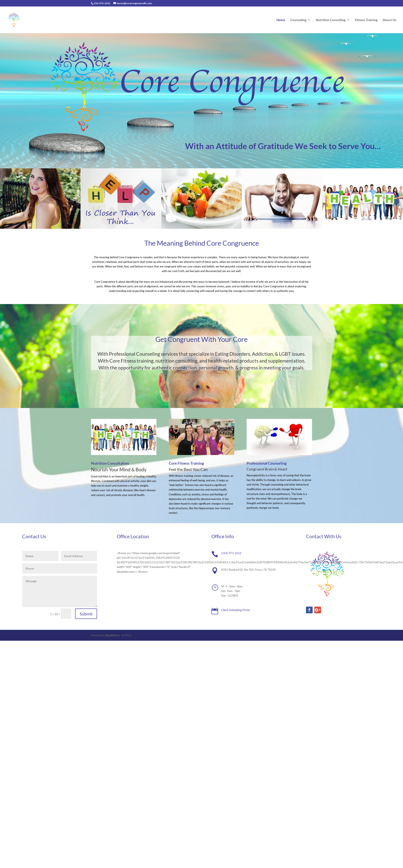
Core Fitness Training (186, 463)
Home (281, 20)
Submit (86, 614)
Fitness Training (366, 20)
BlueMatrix (113, 635)
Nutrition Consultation (110, 463)
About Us (390, 20)
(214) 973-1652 (231, 553)
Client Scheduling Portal (235, 610)
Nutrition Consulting (331, 20)
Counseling (298, 20)
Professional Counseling (267, 463)
